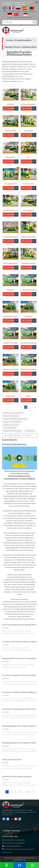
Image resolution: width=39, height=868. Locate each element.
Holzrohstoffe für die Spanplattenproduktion (17, 777)
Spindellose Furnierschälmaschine (28, 317)
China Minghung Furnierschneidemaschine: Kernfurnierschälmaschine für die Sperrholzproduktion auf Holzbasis (29, 210)
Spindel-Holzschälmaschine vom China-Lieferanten (28, 396)
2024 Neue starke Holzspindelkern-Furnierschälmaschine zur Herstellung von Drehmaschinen (28, 184)
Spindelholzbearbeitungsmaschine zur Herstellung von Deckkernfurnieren (29, 343)
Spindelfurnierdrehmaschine (12, 431)
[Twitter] (12, 819)
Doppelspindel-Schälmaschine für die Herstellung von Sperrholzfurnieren (11, 396)
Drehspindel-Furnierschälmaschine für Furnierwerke (11, 290)
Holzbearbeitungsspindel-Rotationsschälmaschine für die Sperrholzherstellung (11, 370)
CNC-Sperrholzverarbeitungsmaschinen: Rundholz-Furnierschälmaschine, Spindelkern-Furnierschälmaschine (29, 157)
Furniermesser (30, 431)
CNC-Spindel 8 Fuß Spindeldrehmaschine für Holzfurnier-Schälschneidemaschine (11, 184)
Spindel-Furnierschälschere (12, 422)
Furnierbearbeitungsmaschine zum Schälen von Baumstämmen (29, 290)
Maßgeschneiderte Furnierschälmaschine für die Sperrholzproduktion (11, 131)
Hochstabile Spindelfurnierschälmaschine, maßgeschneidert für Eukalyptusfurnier (11, 104)
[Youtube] (16, 819)
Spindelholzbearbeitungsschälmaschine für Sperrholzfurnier (29, 370)
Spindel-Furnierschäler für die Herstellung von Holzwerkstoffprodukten (28, 237)
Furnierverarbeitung (10, 428)
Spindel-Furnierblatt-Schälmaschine (15, 419)
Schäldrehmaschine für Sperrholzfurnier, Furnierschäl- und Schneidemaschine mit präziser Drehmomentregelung (11, 210)
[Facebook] (4, 819)
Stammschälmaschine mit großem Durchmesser (11, 264)
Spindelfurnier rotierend (11, 425)
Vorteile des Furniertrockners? (12, 760)
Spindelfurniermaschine (11, 416)
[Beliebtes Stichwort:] (35, 22)
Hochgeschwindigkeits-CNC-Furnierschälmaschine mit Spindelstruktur (28, 104)
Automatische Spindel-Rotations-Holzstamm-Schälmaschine (11, 317)
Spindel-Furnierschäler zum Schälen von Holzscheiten (11, 343)
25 (28, 792)
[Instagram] (20, 819)
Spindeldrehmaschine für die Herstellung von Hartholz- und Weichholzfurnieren (28, 264)
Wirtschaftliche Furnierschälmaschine (11, 157)
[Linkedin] (8, 819)
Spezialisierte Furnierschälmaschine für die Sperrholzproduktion (28, 131)
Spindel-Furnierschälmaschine (13, 413)
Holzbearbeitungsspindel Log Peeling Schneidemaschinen (11, 237)
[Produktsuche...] (18, 22)
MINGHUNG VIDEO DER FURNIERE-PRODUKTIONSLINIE (20, 436)
